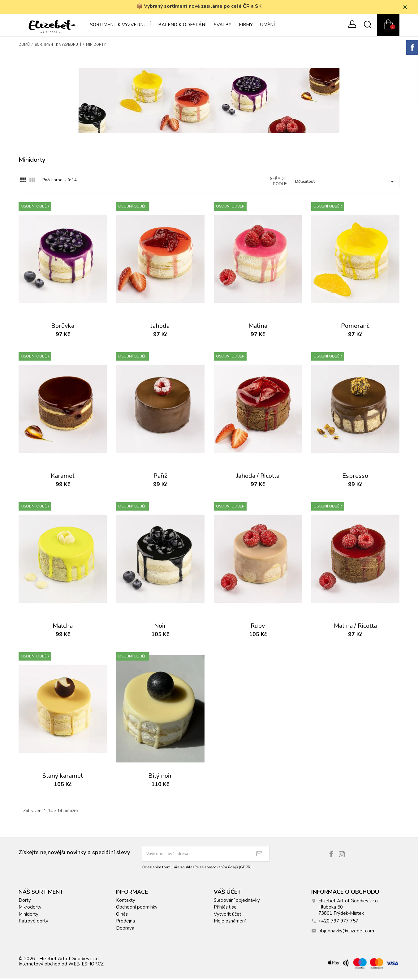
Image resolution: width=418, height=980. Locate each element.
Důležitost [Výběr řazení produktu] (346, 183)
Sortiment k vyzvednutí (120, 26)
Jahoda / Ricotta (258, 477)
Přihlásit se (225, 909)
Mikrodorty (30, 909)
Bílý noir (160, 777)
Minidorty (28, 916)
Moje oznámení (230, 922)
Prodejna (125, 922)
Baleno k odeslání (182, 26)
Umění (267, 26)
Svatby (223, 26)
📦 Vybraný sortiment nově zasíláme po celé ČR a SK (201, 7)
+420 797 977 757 (338, 922)
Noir (160, 627)
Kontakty (126, 902)
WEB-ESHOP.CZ (86, 965)
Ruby (258, 627)
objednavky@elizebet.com (346, 932)
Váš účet (227, 893)
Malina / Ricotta (355, 627)
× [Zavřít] (409, 8)
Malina (258, 328)
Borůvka (63, 328)
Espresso (355, 477)
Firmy (246, 26)
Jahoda (160, 328)
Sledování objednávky (237, 902)
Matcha (63, 627)
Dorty (25, 902)
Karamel (63, 477)
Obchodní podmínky (137, 909)
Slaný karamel (63, 777)
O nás (122, 916)
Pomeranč (355, 328)
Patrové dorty (33, 922)
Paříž (160, 477)
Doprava (125, 930)
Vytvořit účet (228, 916)
